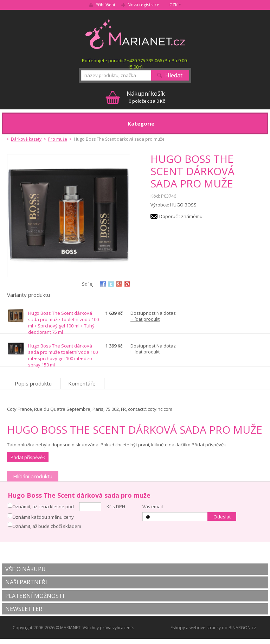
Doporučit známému (181, 216)
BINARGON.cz (242, 628)
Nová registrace (143, 5)
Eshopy (178, 628)
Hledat (174, 75)
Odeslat (222, 517)
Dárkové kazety (26, 139)
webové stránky (205, 628)
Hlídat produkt (145, 319)
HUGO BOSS (183, 205)
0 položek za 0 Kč (146, 97)
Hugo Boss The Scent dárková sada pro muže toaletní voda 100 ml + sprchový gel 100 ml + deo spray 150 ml (63, 355)
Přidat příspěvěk (28, 457)
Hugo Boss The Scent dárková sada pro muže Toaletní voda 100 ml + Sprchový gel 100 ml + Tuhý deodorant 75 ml (63, 323)
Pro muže (58, 139)
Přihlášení (105, 5)
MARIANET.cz (135, 34)
